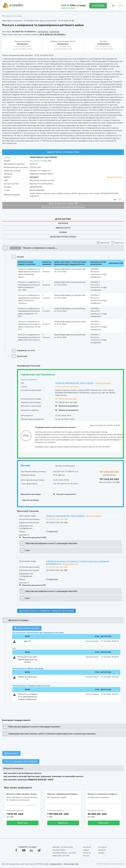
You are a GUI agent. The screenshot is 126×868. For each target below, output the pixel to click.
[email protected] (37, 190)
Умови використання (71, 864)
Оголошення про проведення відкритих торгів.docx (27, 659)
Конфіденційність (56, 864)
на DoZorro (55, 32)
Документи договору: (31, 494)
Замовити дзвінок (68, 8)
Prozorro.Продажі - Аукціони (64, 853)
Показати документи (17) (32, 585)
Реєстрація (98, 6)
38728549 (34, 177)
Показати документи (67, 406)
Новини (86, 850)
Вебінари (102, 850)
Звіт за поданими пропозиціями (21, 761)
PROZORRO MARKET (59, 850)
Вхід (82, 6)
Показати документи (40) (33, 537)
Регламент (103, 847)
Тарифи (101, 853)
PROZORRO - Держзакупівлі (63, 847)
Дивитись (23, 823)
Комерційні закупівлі (61, 856)
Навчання (87, 847)
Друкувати (11, 753)
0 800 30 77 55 (68, 5)
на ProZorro (43, 32)
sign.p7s (27, 641)
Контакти (87, 853)
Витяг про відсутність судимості (63, 204)
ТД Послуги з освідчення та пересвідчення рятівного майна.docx (27, 697)
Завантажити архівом (27, 628)
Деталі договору (30, 500)
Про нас (86, 856)
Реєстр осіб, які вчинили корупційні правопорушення (63, 207)
